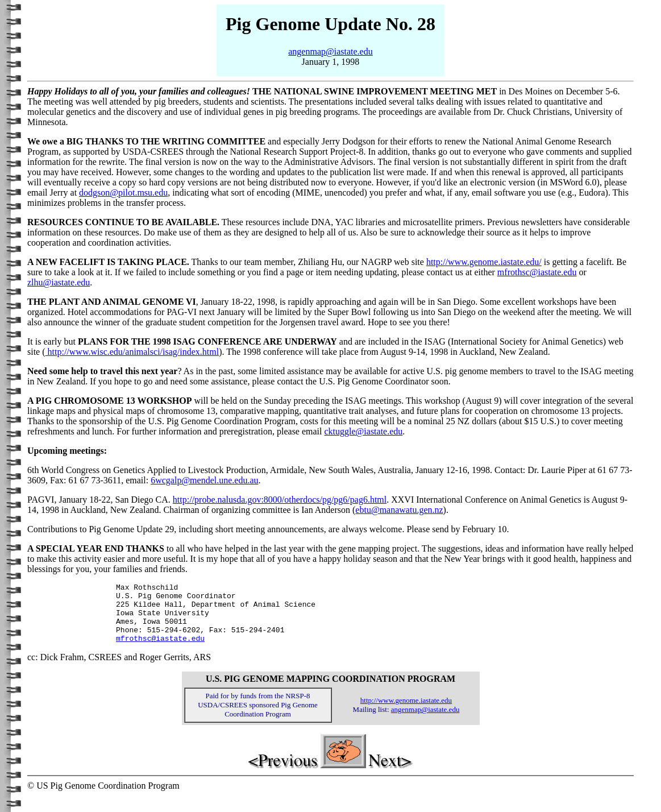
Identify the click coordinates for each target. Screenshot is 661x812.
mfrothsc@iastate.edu (537, 272)
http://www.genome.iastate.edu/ (484, 262)
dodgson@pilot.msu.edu (123, 192)
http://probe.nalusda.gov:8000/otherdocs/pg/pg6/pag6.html (280, 500)
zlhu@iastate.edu (59, 282)
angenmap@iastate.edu (330, 51)
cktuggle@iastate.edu (364, 431)
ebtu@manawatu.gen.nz (399, 510)
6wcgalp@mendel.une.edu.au (204, 480)
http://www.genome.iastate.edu (406, 712)
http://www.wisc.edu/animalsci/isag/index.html (132, 352)
